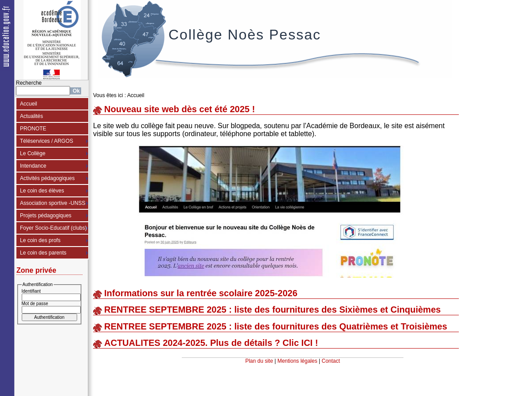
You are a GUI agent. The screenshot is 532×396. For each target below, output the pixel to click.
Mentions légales (297, 361)
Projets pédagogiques (46, 216)
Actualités (31, 116)
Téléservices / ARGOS (47, 141)
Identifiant (31, 291)
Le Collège (33, 153)
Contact (331, 361)
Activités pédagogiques (47, 178)
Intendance (33, 166)
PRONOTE (33, 129)
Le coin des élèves (42, 191)
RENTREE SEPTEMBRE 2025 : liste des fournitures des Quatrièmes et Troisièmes (276, 326)
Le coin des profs (40, 240)
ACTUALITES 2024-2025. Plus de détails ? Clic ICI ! (211, 343)
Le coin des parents (43, 253)
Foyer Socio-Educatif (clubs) (53, 228)
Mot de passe (35, 304)
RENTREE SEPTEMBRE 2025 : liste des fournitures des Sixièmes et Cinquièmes (272, 310)
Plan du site (259, 361)
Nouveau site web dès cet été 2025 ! (180, 109)
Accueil (29, 104)
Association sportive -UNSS (53, 203)
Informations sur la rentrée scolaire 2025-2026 (201, 293)
